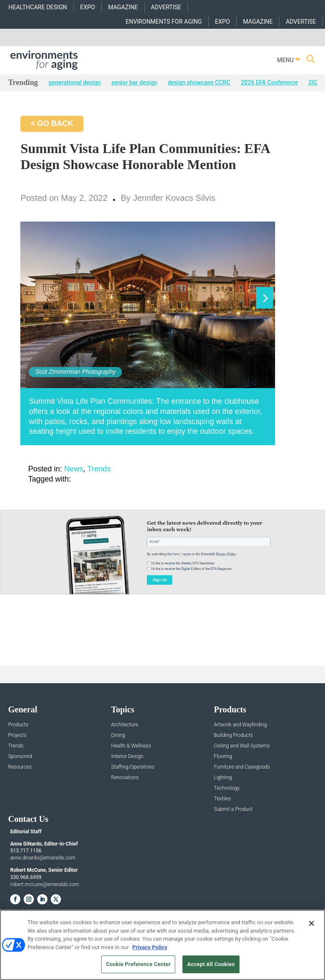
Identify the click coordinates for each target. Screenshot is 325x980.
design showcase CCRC (199, 82)
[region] (162, 945)
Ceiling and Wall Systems (242, 746)
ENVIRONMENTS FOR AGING (164, 22)
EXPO (87, 7)
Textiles (223, 799)
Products (18, 725)
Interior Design (127, 757)
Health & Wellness (131, 746)
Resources (20, 767)
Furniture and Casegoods (242, 767)
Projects (17, 735)
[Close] (311, 923)
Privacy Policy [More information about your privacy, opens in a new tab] (150, 947)
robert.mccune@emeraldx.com (45, 884)
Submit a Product (233, 809)
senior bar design (134, 82)
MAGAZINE (123, 7)
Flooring (223, 757)
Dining (118, 735)
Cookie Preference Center (138, 964)
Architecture (124, 725)
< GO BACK (52, 123)
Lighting (223, 778)
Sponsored (20, 757)
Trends (99, 469)
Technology (227, 788)
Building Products (234, 735)
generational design (75, 82)
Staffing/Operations (133, 767)
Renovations (125, 778)
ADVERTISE (166, 7)
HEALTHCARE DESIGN (38, 7)
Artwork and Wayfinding (241, 725)
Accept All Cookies (211, 964)
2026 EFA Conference (269, 82)
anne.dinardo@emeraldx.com (43, 858)
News (74, 469)
